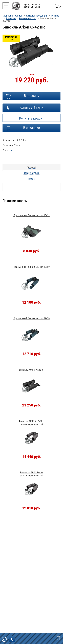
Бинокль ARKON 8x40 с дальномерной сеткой (32, 474)
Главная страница (13, 16)
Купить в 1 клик (32, 107)
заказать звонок (13, 639)
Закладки (59, 638)
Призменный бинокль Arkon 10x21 (32, 215)
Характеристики (32, 173)
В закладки (32, 128)
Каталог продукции (37, 16)
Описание (32, 167)
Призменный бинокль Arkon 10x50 (32, 267)
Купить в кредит (32, 118)
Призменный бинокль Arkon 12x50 (32, 318)
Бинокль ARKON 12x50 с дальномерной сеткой (32, 423)
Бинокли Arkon (28, 18)
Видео (32, 179)
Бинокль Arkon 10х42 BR (32, 370)
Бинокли (11, 18)
